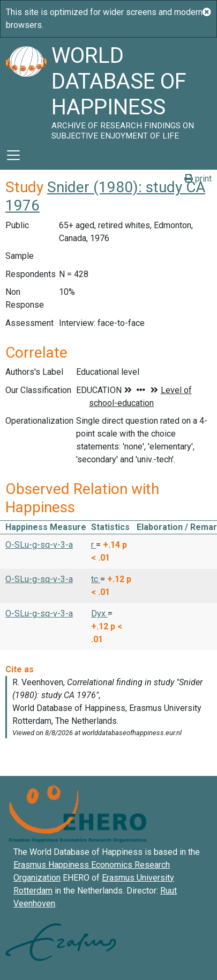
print (198, 179)
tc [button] (96, 579)
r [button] (93, 545)
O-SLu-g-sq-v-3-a (39, 545)
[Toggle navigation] (13, 155)
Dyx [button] (99, 614)
